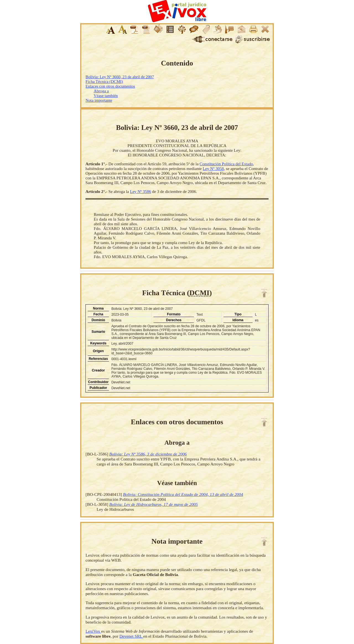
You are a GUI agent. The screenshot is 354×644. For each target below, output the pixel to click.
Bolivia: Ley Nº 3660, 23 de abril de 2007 (120, 77)
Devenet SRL (131, 636)
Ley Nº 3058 (213, 169)
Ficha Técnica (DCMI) (104, 82)
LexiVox (93, 631)
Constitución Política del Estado (226, 164)
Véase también (106, 96)
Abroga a (101, 91)
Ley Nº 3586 (140, 192)
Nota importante (99, 100)
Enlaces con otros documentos (110, 86)
